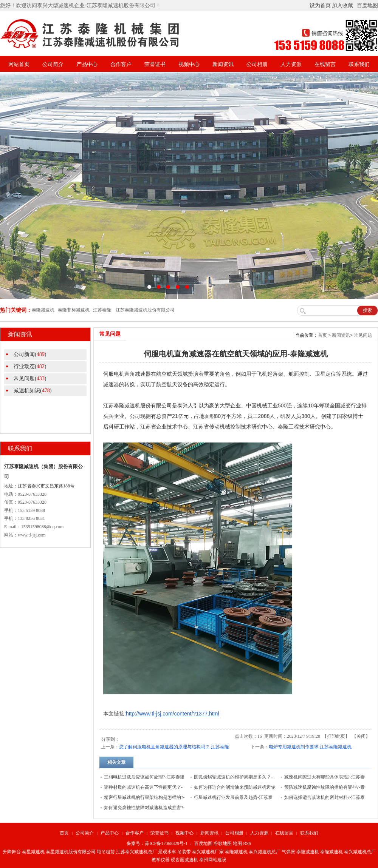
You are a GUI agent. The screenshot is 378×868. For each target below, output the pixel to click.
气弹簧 (288, 852)
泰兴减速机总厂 (265, 852)
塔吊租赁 (106, 852)
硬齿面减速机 (184, 860)
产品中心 (87, 64)
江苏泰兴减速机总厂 (136, 852)
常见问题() (30, 378)
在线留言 (325, 64)
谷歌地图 (223, 843)
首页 (322, 335)
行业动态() (30, 366)
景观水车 (167, 852)
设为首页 (320, 5)
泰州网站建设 (213, 860)
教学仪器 (161, 860)
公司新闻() (30, 354)
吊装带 (184, 852)
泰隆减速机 (236, 852)
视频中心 (189, 64)
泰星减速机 (33, 852)
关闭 (361, 736)
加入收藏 (342, 5)
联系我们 (359, 64)
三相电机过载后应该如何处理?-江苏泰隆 (144, 777)
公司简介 (53, 64)
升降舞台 (12, 852)
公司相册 (257, 64)
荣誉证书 (155, 64)
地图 (237, 843)
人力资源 (291, 64)
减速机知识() (33, 391)
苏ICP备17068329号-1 (166, 843)
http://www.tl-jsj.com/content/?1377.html (173, 714)
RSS (247, 843)
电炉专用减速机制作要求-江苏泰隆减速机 (310, 747)
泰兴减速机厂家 (208, 852)
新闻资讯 (223, 64)
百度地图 (367, 5)
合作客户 (121, 64)
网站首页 (19, 64)
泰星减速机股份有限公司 (71, 852)
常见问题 (363, 335)
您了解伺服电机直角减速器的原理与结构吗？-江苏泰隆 (174, 747)
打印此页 (336, 736)
